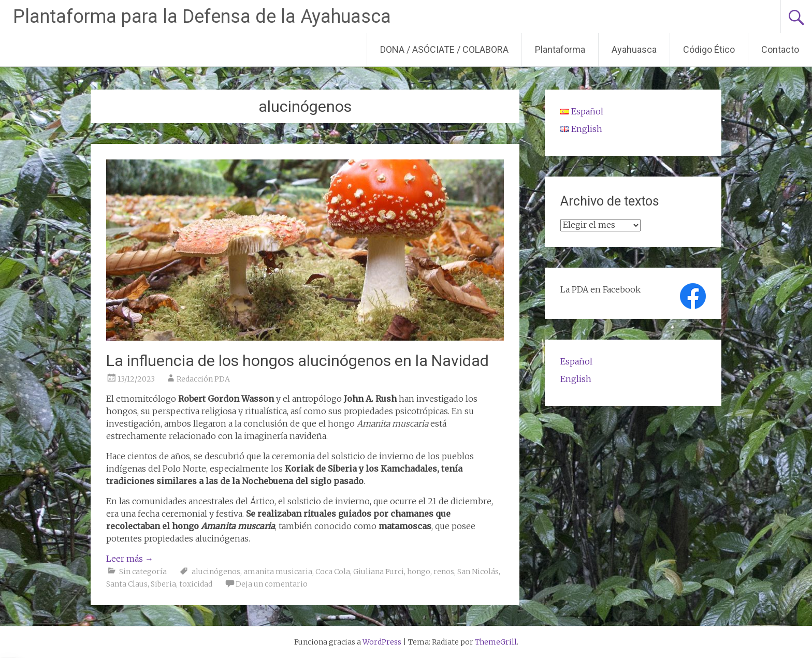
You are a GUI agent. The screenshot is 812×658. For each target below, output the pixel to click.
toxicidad (196, 584)
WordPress (382, 642)
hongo (419, 572)
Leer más (130, 559)
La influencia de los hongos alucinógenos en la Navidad (298, 361)
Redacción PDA (203, 379)
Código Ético (709, 49)
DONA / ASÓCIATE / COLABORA (444, 49)
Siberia (163, 584)
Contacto (780, 49)
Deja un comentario (272, 584)
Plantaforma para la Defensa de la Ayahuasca (202, 17)
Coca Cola (333, 572)
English (576, 379)
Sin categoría (143, 572)
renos (444, 572)
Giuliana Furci (379, 572)
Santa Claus (127, 584)
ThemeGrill (496, 642)
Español (576, 361)
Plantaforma (560, 49)
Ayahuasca (634, 49)
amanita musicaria (278, 572)
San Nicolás (478, 572)
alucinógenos (216, 572)
